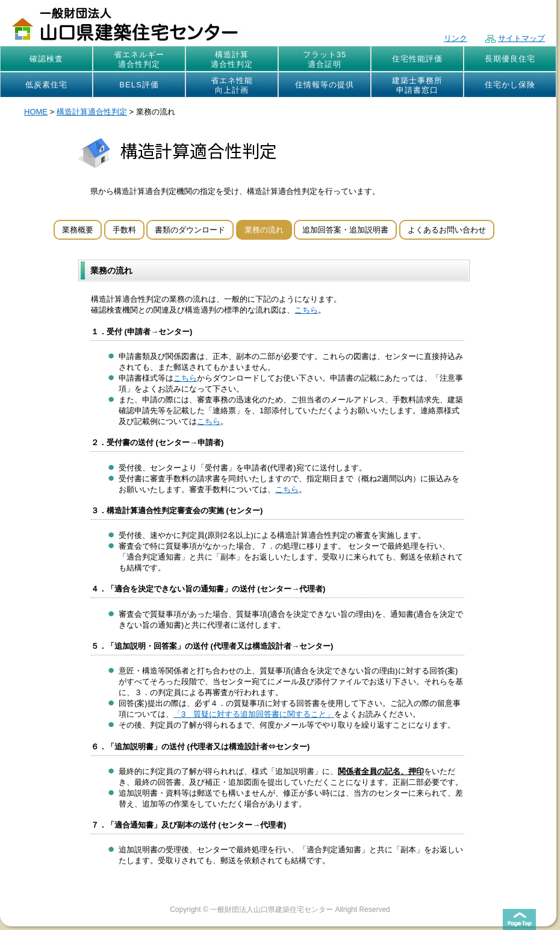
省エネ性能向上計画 (232, 85)
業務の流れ (264, 230)
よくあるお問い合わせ (447, 230)
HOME (36, 112)
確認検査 (46, 59)
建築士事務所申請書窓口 (417, 85)
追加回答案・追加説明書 (345, 230)
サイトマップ (515, 38)
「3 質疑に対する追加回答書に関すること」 (254, 714)
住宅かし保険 (510, 85)
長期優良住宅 (510, 59)
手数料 (124, 230)
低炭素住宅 (46, 85)
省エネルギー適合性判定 (139, 59)
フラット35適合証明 (325, 59)
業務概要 (78, 230)
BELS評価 (139, 85)
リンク (456, 38)
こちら (306, 310)
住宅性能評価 (417, 59)
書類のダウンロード (190, 230)
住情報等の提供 (325, 85)
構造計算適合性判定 (232, 59)
